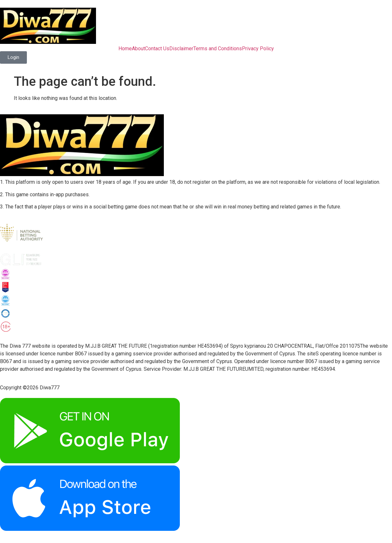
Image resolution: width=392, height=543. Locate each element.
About (138, 49)
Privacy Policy (258, 49)
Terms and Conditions (218, 49)
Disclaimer (181, 49)
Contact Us (157, 49)
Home (125, 49)
